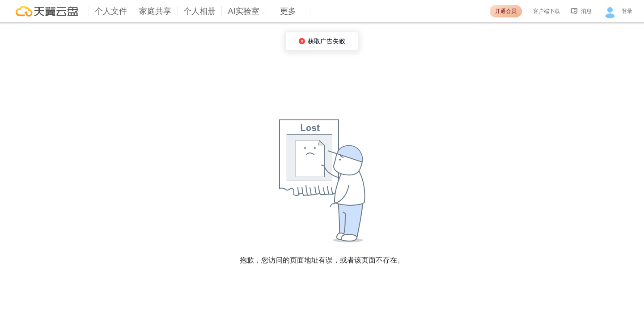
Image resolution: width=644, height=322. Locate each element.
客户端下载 (547, 11)
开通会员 (506, 11)
